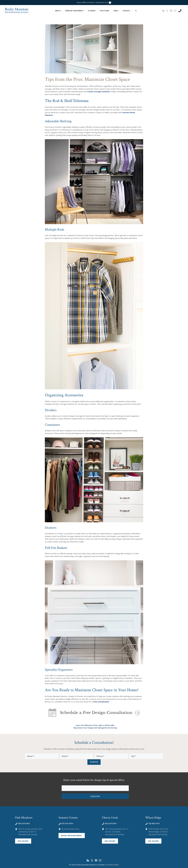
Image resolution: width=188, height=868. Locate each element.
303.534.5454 (22, 823)
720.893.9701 (153, 823)
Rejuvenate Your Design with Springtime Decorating (95, 727)
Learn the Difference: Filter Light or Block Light (95, 725)
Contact (128, 11)
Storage (93, 11)
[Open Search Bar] (136, 11)
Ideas (117, 11)
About (59, 11)
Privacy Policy (113, 864)
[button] (62, 11)
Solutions (106, 11)
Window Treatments (76, 11)
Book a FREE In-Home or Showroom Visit (94, 3)
